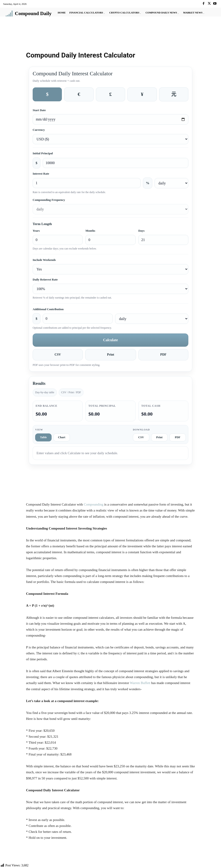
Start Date (39, 110)
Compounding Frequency (49, 200)
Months (90, 231)
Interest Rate (41, 174)
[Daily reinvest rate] (110, 289)
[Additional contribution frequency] (152, 319)
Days (141, 231)
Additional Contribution (48, 309)
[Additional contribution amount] (78, 319)
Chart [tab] (62, 437)
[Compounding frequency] (110, 209)
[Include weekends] (110, 269)
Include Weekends (44, 260)
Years (36, 231)
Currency (39, 130)
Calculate (111, 340)
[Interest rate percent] (87, 183)
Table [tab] (43, 437)
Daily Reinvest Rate (45, 279)
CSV (58, 355)
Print (111, 355)
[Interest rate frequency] (171, 183)
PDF (163, 355)
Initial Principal (43, 153)
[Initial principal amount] (116, 163)
